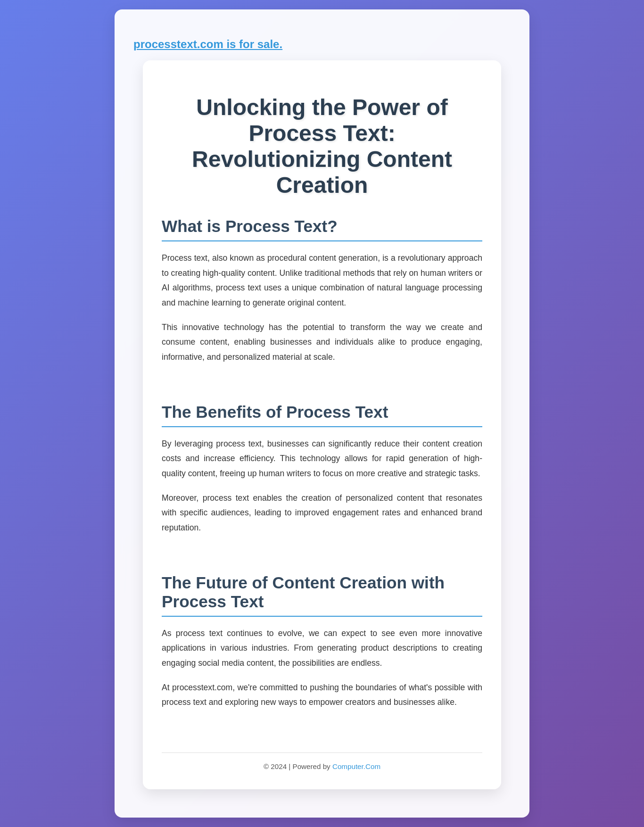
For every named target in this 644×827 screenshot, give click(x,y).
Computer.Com (356, 766)
